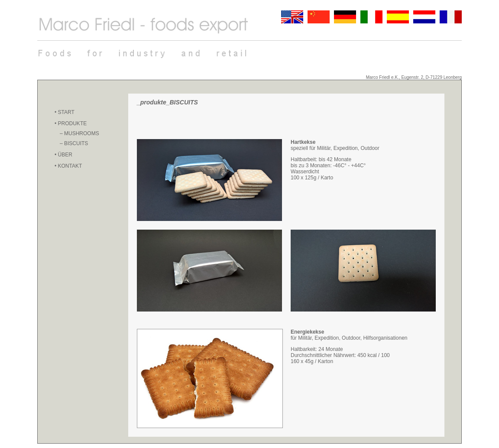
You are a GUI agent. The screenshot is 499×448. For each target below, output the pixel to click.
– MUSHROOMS (79, 133)
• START (65, 112)
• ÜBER (63, 155)
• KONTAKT (68, 166)
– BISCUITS (74, 143)
